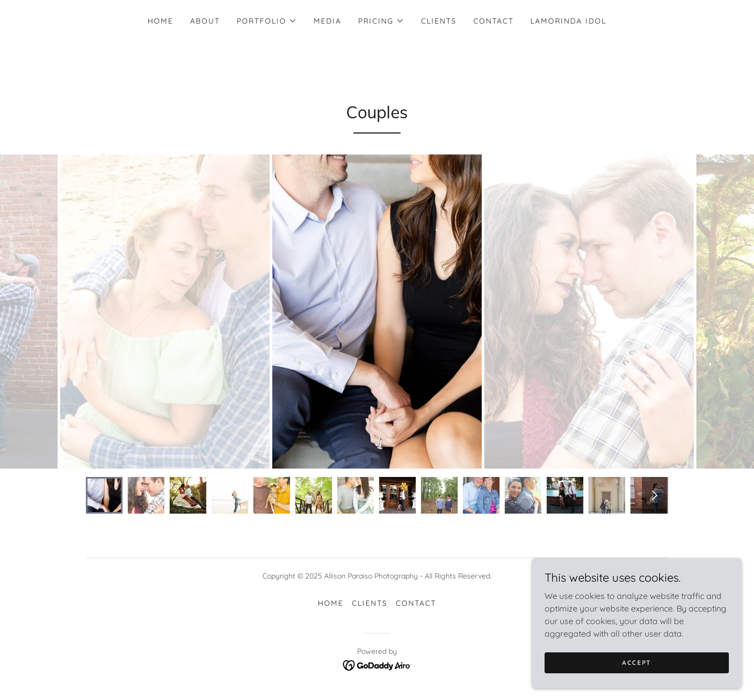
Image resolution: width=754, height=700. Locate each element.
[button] (267, 21)
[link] (377, 664)
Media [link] (328, 21)
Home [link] (160, 21)
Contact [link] (494, 21)
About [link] (205, 21)
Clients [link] (439, 21)
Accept (637, 663)
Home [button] (331, 603)
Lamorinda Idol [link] (568, 21)
